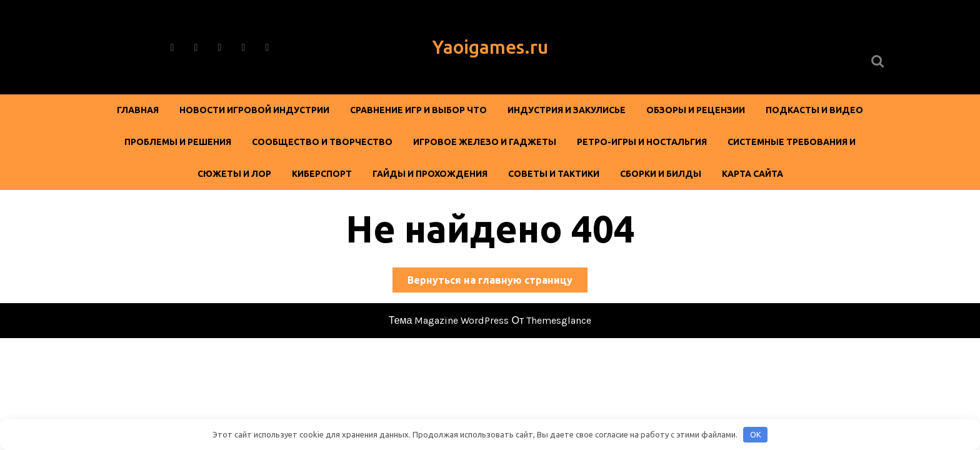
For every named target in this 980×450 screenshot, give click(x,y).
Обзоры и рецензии (696, 110)
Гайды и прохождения (430, 174)
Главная (138, 110)
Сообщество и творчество (322, 142)
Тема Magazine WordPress (449, 320)
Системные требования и (792, 142)
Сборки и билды (661, 174)
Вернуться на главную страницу (497, 282)
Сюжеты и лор (234, 174)
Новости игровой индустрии (254, 110)
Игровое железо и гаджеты (485, 142)
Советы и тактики (554, 174)
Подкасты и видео (814, 110)
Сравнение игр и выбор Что (418, 110)
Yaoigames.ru (490, 47)
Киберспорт (322, 174)
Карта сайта (752, 174)
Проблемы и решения (178, 142)
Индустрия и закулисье (567, 110)
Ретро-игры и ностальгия (642, 142)
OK (756, 434)
